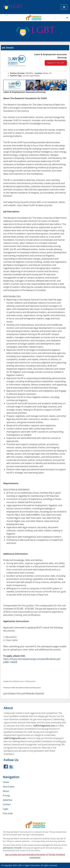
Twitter (11, 767)
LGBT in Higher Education (29, 865)
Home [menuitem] (6, 782)
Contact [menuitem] (7, 804)
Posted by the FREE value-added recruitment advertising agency (22, 688)
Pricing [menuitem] (6, 796)
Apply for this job (56, 63)
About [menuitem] (6, 791)
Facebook (6, 767)
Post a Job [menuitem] (8, 813)
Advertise (8, 800)
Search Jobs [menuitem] (9, 787)
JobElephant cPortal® (12, 848)
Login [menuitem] (6, 809)
